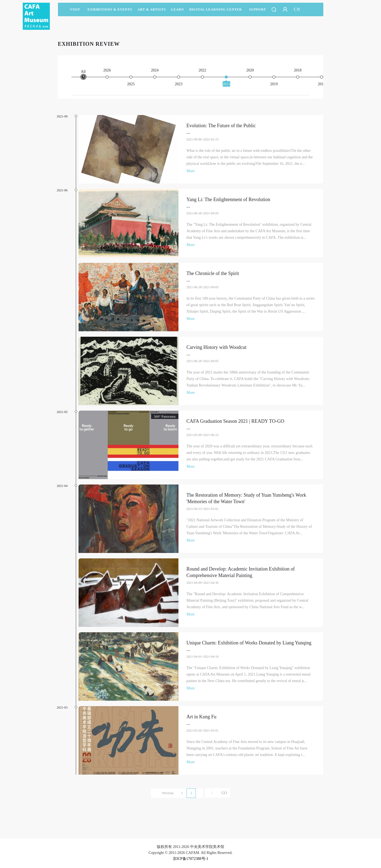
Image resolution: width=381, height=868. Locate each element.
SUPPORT (258, 12)
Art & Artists (152, 12)
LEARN (178, 12)
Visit (75, 9)
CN (297, 9)
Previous (168, 793)
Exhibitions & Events (110, 12)
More (191, 171)
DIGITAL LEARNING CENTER (216, 9)
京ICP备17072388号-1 (190, 859)
